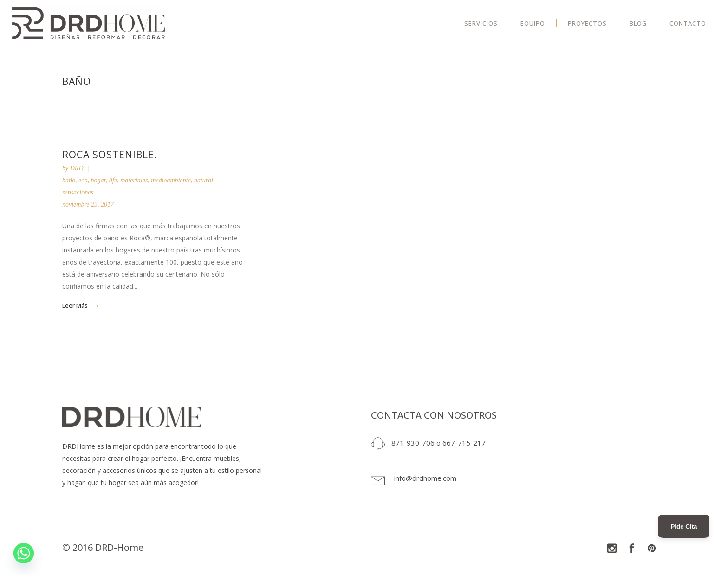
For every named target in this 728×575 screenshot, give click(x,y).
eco (83, 180)
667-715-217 (464, 443)
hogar (98, 180)
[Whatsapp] (24, 553)
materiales (134, 180)
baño (69, 180)
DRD (77, 168)
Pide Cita (684, 527)
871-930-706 (413, 443)
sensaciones (78, 192)
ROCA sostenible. (110, 155)
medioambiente (171, 180)
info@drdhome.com (425, 478)
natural (204, 180)
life (113, 180)
